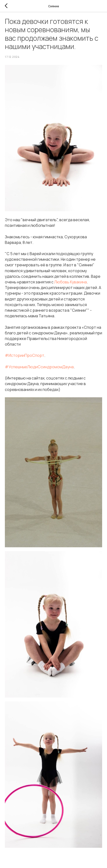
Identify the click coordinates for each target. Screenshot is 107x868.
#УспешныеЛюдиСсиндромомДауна (39, 367)
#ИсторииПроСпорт (25, 355)
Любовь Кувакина (71, 282)
